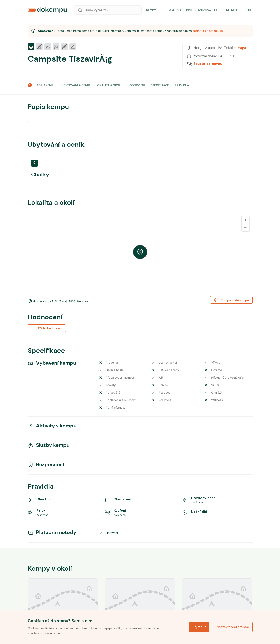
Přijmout (199, 627)
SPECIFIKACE (160, 85)
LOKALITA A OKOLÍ (109, 85)
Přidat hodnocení (47, 328)
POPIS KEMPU (46, 85)
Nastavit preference (233, 627)
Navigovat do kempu (231, 300)
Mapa (240, 48)
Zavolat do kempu (208, 64)
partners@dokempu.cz (208, 31)
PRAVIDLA (182, 85)
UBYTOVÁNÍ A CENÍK (76, 85)
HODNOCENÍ (136, 85)
